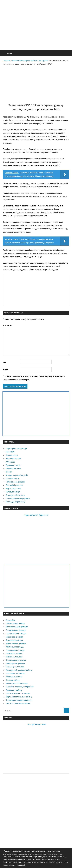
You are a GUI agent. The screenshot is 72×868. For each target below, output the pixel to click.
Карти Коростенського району (19, 697)
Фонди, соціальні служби (17, 475)
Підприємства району (16, 673)
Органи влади (12, 455)
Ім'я (5, 362)
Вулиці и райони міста (16, 495)
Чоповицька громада (15, 667)
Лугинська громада (14, 640)
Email (5, 369)
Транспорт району (14, 690)
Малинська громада (15, 647)
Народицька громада (15, 650)
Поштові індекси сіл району (18, 693)
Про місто (10, 452)
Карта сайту (22, 865)
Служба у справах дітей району (20, 687)
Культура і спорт (13, 492)
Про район (11, 620)
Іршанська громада (15, 637)
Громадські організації (16, 502)
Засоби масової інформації (18, 498)
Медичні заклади (14, 468)
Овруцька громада (14, 653)
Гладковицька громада (16, 630)
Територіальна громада (16, 448)
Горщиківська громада (16, 633)
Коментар (7, 325)
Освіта (9, 472)
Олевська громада (14, 657)
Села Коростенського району (19, 700)
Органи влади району (15, 623)
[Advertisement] (37, 31)
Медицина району (14, 677)
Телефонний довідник (16, 482)
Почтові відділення (14, 485)
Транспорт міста (13, 465)
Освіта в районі (13, 680)
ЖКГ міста (11, 462)
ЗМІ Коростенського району (18, 703)
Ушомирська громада (15, 663)
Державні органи (13, 458)
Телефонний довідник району (19, 670)
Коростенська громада (16, 643)
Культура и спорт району (17, 683)
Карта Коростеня (13, 488)
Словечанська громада (16, 660)
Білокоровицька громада (17, 627)
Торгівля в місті (13, 478)
